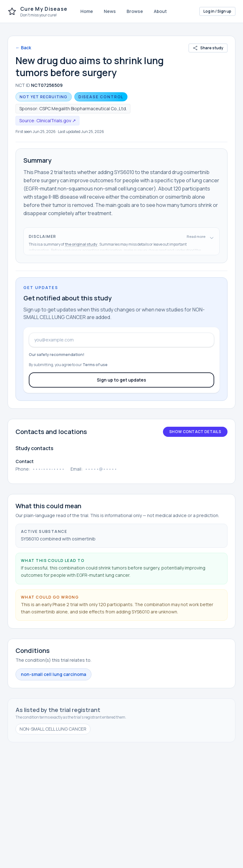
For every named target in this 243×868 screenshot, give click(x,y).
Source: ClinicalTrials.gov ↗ (48, 121)
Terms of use (95, 365)
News (110, 11)
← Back (23, 48)
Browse (135, 11)
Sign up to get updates (121, 380)
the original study (81, 244)
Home (87, 11)
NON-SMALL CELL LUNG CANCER (53, 729)
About (160, 11)
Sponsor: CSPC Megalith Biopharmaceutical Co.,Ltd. (73, 108)
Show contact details (195, 432)
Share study (208, 48)
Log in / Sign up (217, 11)
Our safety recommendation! (57, 355)
